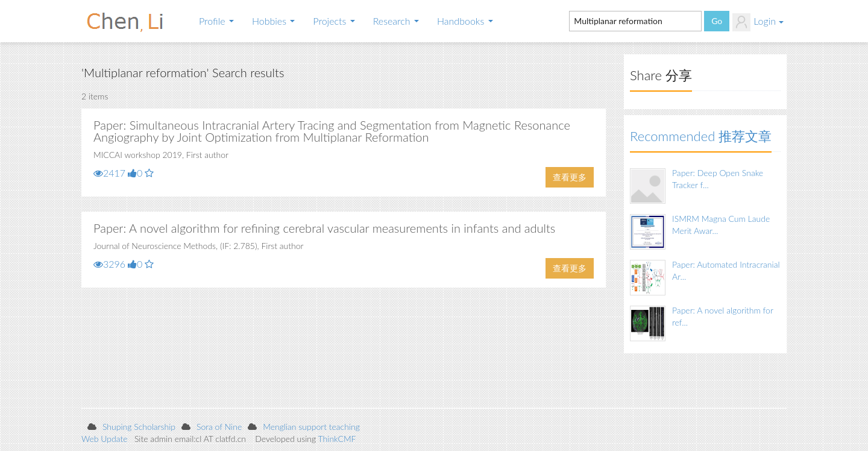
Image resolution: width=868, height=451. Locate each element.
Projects (334, 21)
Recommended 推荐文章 (701, 136)
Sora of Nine (219, 427)
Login (758, 22)
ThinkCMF (337, 439)
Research (396, 21)
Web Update (105, 439)
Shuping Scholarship (139, 427)
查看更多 (570, 177)
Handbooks (465, 21)
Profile (216, 21)
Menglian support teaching (311, 427)
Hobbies (273, 21)
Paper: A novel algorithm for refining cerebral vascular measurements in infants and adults (324, 228)
